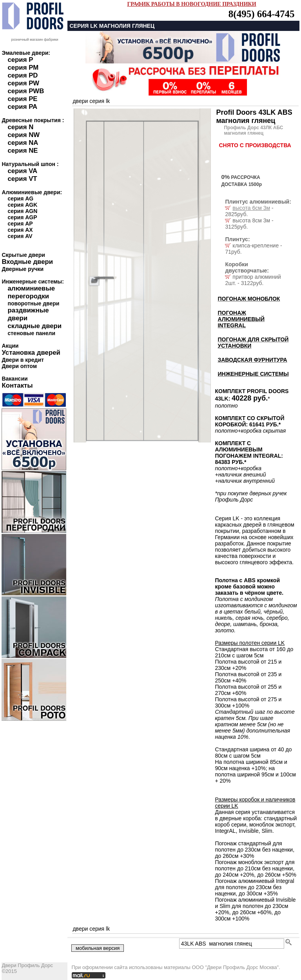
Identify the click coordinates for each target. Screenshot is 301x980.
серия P (20, 60)
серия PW (23, 83)
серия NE (23, 151)
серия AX (20, 230)
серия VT (22, 179)
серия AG (20, 199)
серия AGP (22, 217)
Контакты (17, 385)
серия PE (22, 99)
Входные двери (27, 262)
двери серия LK (91, 101)
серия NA (23, 143)
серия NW (24, 135)
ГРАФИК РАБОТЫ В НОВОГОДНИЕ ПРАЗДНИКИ (191, 4)
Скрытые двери (23, 255)
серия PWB (26, 91)
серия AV (20, 236)
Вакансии (15, 379)
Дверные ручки (23, 269)
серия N (20, 127)
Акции (10, 346)
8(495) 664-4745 (262, 14)
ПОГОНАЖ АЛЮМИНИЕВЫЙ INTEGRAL (241, 319)
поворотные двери (33, 303)
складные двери (34, 326)
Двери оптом (19, 366)
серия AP (20, 224)
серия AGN (22, 211)
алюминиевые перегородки (31, 292)
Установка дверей (31, 353)
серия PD (23, 75)
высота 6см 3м (251, 208)
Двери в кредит (23, 360)
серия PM (23, 68)
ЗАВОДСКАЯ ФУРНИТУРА (252, 360)
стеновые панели (31, 333)
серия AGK (22, 205)
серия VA (22, 171)
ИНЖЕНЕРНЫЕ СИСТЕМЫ (253, 374)
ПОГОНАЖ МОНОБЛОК (249, 299)
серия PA (22, 107)
